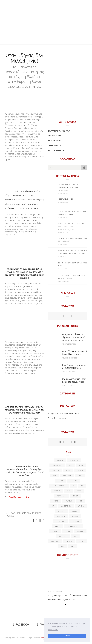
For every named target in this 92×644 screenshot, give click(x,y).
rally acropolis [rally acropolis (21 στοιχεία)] (73, 526)
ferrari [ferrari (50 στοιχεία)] (57, 491)
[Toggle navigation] (86, 40)
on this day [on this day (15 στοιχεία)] (60, 521)
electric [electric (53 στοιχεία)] (74, 481)
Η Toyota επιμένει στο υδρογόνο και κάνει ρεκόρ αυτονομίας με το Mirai (74, 337)
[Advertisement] (46, 18)
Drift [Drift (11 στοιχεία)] (80, 476)
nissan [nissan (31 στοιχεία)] (75, 516)
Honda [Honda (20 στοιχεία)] (75, 496)
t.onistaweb (62, 418)
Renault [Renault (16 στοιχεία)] (55, 531)
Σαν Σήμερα (55, 141)
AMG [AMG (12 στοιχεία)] (70, 466)
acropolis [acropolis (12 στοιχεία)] (74, 461)
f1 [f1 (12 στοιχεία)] (82, 486)
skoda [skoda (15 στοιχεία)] (68, 531)
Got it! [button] (67, 636)
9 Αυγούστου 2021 (69, 386)
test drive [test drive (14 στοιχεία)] (55, 541)
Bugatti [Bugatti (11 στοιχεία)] (80, 471)
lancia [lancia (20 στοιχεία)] (81, 506)
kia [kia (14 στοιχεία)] (53, 506)
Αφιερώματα (55, 136)
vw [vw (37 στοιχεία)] (62, 546)
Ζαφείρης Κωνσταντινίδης (22, 513)
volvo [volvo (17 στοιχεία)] (82, 541)
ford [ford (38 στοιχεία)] (79, 491)
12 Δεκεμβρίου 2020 (70, 358)
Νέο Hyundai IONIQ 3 (66, 199)
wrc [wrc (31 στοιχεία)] (72, 546)
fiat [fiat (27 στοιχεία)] (69, 491)
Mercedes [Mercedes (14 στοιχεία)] (61, 516)
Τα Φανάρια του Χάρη (60, 131)
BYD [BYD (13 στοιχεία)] (54, 476)
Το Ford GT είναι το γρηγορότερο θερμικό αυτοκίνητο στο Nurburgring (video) (71, 227)
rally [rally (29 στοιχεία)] (57, 526)
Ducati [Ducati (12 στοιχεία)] (61, 481)
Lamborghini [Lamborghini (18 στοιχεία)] (66, 506)
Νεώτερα (51, 591)
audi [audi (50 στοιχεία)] (81, 466)
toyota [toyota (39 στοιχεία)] (69, 541)
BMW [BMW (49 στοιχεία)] (68, 471)
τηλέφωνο (9, 516)
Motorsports (56, 150)
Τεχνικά (59, 591)
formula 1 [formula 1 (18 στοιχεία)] (61, 496)
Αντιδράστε (54, 145)
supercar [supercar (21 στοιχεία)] (63, 536)
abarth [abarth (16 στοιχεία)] (60, 461)
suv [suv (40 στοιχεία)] (75, 536)
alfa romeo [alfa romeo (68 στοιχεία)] (57, 466)
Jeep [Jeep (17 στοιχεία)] (80, 501)
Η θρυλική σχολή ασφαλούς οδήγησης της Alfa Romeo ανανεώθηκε (69, 188)
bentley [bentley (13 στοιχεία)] (56, 471)
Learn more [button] (53, 630)
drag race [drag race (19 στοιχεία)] (67, 476)
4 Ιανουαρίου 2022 (69, 372)
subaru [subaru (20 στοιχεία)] (80, 531)
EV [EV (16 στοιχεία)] (73, 486)
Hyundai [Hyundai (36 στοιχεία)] (68, 501)
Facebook (21, 625)
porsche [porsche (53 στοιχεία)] (76, 521)
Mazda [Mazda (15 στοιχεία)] (75, 511)
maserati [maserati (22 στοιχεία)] (61, 511)
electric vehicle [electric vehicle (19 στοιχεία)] (59, 486)
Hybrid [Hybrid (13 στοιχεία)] (56, 501)
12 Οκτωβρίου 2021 (69, 344)
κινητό (38, 513)
